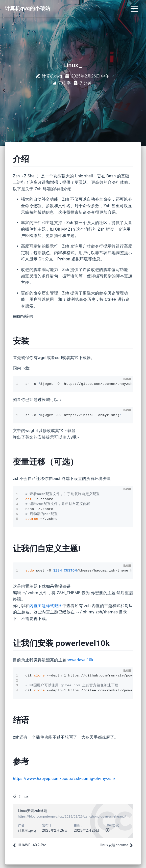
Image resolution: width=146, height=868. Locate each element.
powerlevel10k (80, 660)
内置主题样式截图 (46, 606)
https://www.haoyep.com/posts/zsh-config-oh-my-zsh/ (64, 779)
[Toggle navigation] (134, 8)
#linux (23, 797)
